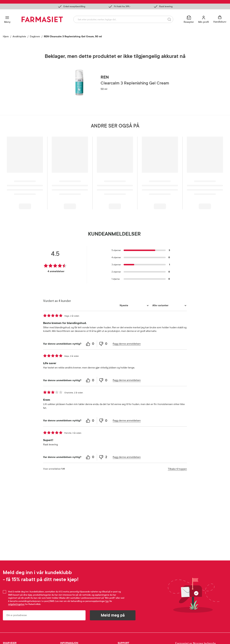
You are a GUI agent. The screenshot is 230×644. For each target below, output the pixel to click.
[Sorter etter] (134, 306)
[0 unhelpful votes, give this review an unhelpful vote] (103, 344)
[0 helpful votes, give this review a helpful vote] (90, 344)
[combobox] (123, 19)
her (107, 601)
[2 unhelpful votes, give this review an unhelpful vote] (103, 457)
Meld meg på (113, 615)
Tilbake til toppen (177, 469)
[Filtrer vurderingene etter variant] (169, 306)
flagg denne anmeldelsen (127, 344)
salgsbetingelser (16, 604)
